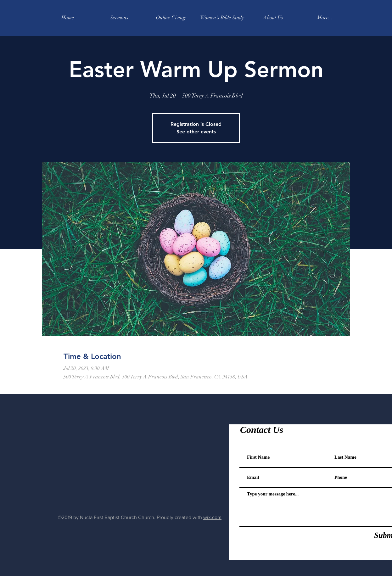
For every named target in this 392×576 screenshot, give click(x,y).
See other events (196, 132)
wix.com (212, 517)
